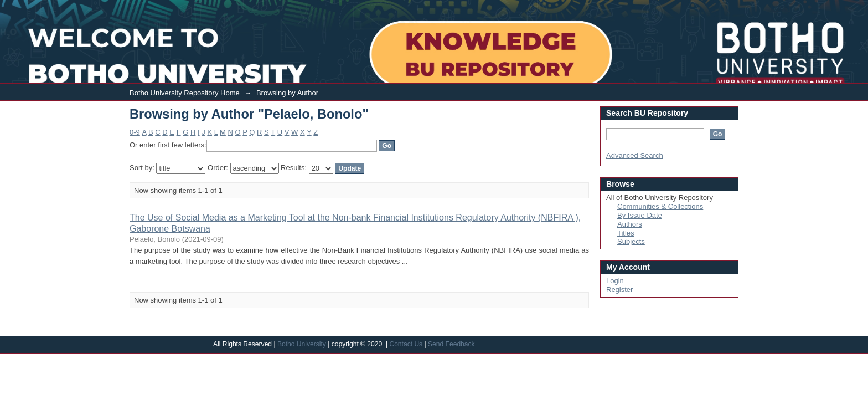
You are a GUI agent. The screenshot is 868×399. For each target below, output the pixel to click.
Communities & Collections (660, 206)
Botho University (302, 344)
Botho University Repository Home (185, 93)
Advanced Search (635, 155)
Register (619, 290)
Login (780, 7)
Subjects (631, 241)
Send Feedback (451, 344)
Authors (630, 224)
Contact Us (406, 344)
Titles (626, 233)
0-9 (135, 132)
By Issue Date (640, 215)
